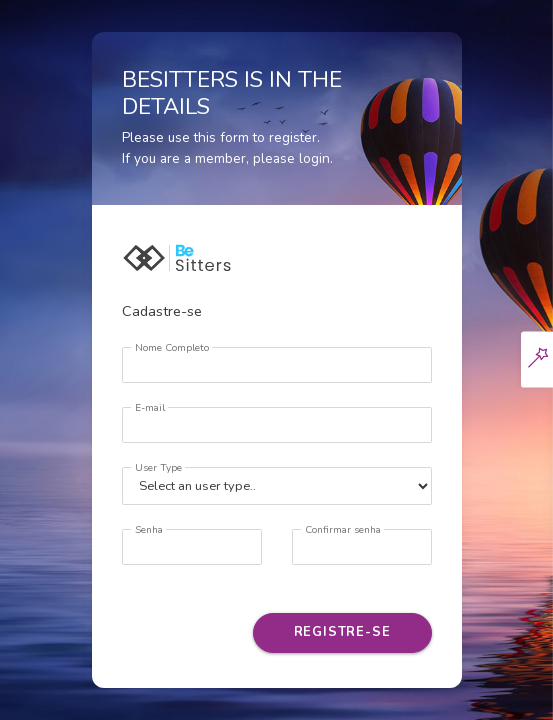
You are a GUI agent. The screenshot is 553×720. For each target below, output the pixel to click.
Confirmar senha (343, 530)
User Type (158, 468)
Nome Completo (172, 348)
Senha (149, 530)
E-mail (150, 408)
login (314, 158)
